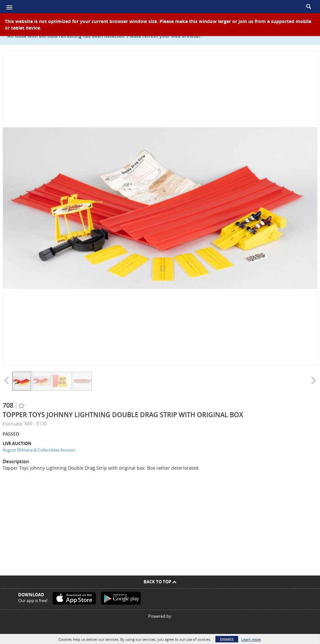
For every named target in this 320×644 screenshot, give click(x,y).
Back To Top (160, 582)
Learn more (251, 639)
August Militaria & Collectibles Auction (39, 450)
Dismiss (227, 639)
